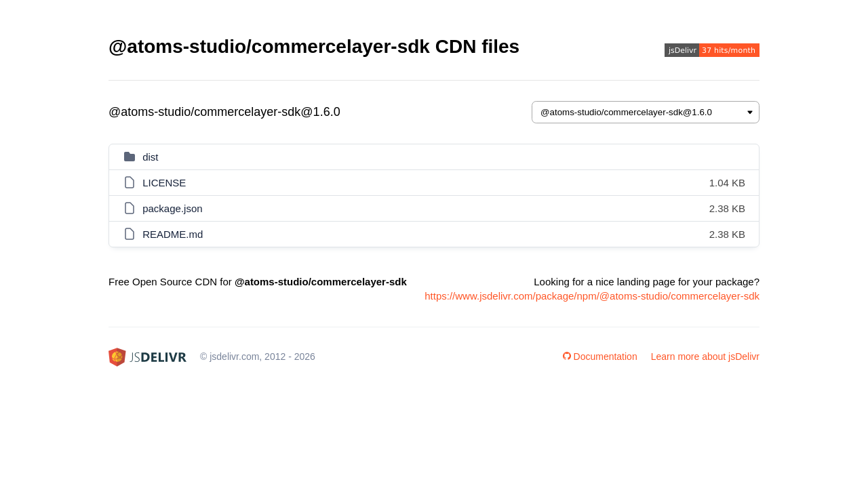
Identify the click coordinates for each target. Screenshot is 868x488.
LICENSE (164, 183)
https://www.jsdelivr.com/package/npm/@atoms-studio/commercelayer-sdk (592, 296)
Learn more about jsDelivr (705, 357)
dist (150, 157)
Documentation (600, 357)
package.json (172, 208)
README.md (173, 234)
